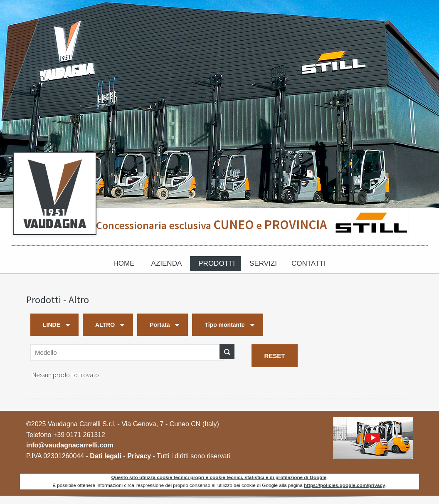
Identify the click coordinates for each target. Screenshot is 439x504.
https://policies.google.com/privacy (344, 485)
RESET (274, 356)
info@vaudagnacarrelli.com (70, 445)
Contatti (308, 263)
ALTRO (105, 325)
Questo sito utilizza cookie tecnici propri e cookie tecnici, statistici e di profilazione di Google (219, 477)
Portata (160, 325)
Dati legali (106, 456)
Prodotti (217, 263)
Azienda (167, 263)
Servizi (263, 263)
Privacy (139, 456)
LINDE (52, 325)
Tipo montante (224, 325)
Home (124, 263)
